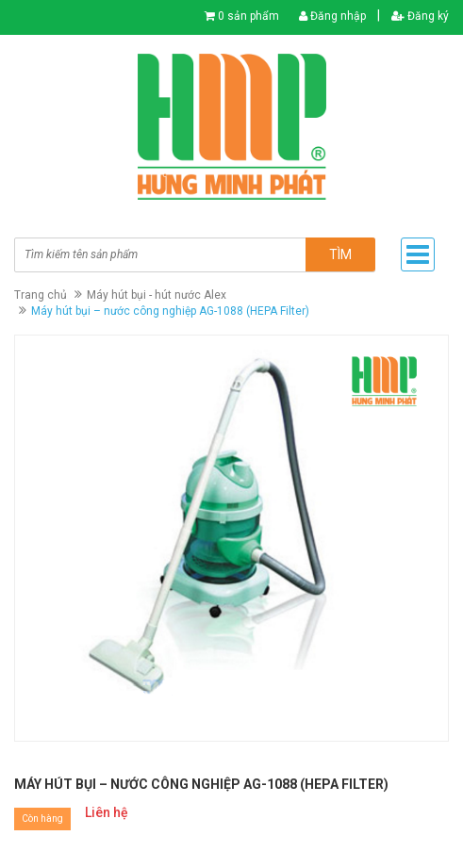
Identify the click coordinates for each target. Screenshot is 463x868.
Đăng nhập (332, 16)
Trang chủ (41, 295)
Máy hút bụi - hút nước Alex (157, 295)
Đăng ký (420, 16)
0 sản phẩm (248, 16)
